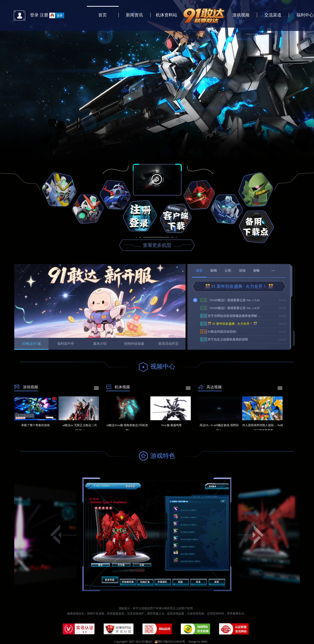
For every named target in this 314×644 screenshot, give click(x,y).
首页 (103, 15)
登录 (34, 15)
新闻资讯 (134, 15)
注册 (44, 15)
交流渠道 (273, 15)
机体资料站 (167, 15)
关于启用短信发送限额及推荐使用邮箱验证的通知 (232, 316)
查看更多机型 (157, 245)
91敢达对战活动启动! (218, 332)
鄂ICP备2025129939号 (170, 642)
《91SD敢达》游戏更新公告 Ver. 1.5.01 (230, 300)
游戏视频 (241, 15)
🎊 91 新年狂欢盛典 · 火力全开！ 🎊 (239, 286)
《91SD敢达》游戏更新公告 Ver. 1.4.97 (230, 308)
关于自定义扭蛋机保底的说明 (224, 339)
